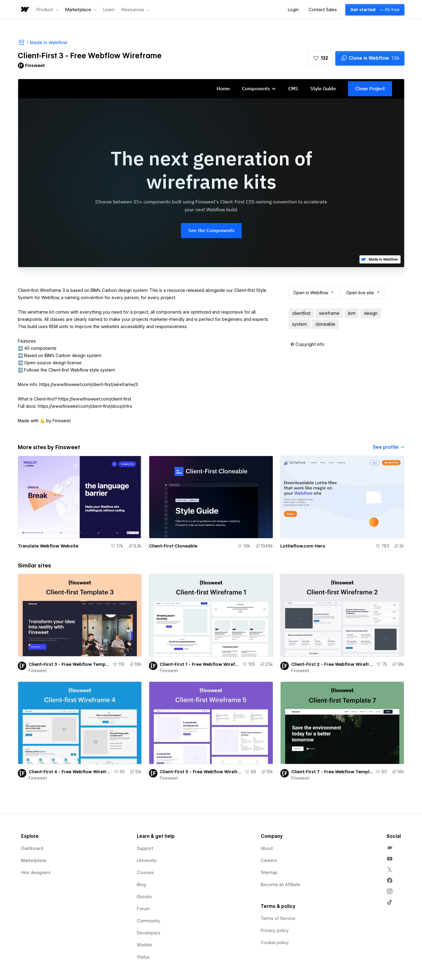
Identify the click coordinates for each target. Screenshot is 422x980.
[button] (47, 10)
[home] (24, 10)
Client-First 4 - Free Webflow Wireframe (70, 772)
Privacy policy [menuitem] (275, 931)
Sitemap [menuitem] (269, 873)
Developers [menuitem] (149, 933)
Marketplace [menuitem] (34, 860)
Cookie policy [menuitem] (275, 943)
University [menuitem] (147, 860)
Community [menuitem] (149, 921)
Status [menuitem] (143, 957)
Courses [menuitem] (145, 873)
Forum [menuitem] (143, 909)
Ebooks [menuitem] (144, 897)
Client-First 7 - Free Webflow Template (332, 772)
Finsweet (38, 671)
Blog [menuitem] (141, 885)
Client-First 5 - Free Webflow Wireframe (201, 772)
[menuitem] (390, 848)
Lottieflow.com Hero (303, 546)
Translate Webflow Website (48, 546)
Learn (109, 10)
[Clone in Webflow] (370, 58)
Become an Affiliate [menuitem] (280, 885)
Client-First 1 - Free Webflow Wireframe (200, 664)
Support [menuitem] (145, 848)
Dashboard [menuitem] (32, 848)
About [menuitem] (267, 848)
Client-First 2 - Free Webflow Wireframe (333, 664)
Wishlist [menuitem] (144, 945)
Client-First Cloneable (173, 546)
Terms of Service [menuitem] (278, 918)
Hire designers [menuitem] (36, 873)
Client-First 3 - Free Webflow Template (70, 664)
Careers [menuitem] (269, 860)
